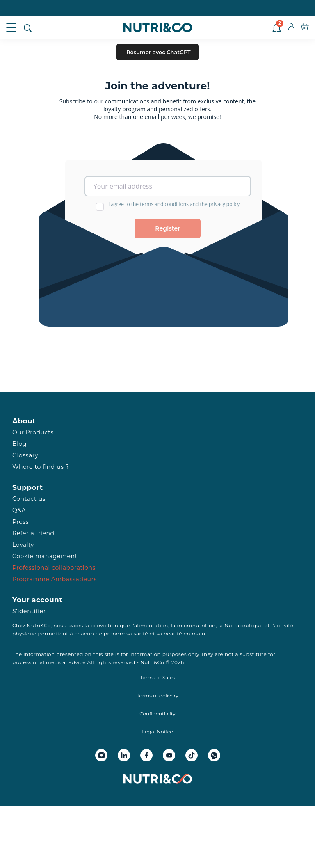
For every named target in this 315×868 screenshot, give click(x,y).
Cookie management (45, 556)
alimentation (151, 625)
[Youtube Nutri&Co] (169, 755)
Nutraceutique (244, 625)
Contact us (29, 499)
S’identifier (29, 611)
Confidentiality (157, 714)
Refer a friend (33, 533)
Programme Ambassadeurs (55, 579)
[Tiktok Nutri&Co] (192, 755)
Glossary (25, 455)
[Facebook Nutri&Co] (146, 755)
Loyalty (23, 545)
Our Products (33, 432)
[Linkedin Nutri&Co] (124, 755)
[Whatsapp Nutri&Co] (214, 755)
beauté (173, 634)
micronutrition (196, 625)
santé (141, 634)
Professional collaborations (54, 568)
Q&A (19, 510)
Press (21, 522)
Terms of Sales (157, 677)
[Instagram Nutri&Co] (101, 755)
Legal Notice (157, 732)
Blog (19, 444)
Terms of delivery (157, 696)
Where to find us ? (41, 467)
